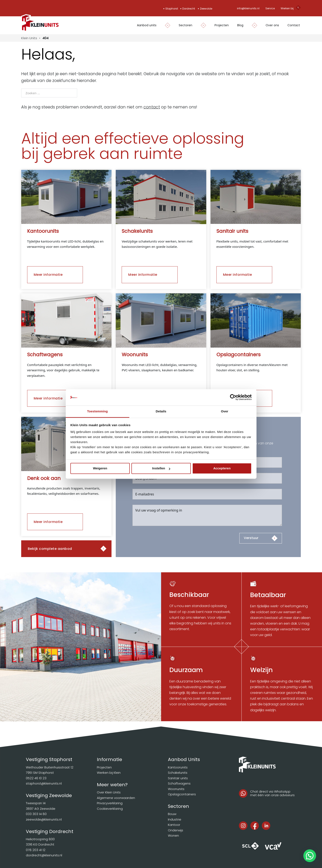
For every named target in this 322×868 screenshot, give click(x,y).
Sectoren (185, 25)
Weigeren (100, 468)
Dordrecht (189, 9)
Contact (294, 25)
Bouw (172, 814)
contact (152, 107)
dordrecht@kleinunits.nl (44, 855)
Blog (240, 25)
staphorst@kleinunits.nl (44, 783)
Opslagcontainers (182, 794)
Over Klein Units (109, 792)
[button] (310, 856)
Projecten (222, 25)
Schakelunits (178, 773)
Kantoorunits (178, 767)
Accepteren (222, 468)
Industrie (175, 819)
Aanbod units (147, 25)
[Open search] (298, 8)
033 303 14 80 (36, 814)
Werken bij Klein (109, 773)
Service (270, 8)
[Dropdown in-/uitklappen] (165, 25)
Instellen (161, 468)
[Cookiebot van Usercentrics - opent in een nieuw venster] (233, 397)
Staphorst (172, 9)
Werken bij (287, 8)
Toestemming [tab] (98, 411)
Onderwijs (176, 830)
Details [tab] (161, 411)
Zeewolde (206, 9)
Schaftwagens (179, 783)
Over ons (272, 25)
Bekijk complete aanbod (50, 549)
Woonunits (176, 789)
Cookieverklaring (110, 809)
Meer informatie (48, 275)
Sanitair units (178, 778)
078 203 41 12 (36, 850)
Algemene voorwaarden (116, 798)
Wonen (173, 835)
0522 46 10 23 (36, 778)
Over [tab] (225, 411)
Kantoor (174, 825)
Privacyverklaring (110, 803)
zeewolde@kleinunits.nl (44, 819)
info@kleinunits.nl (248, 8)
